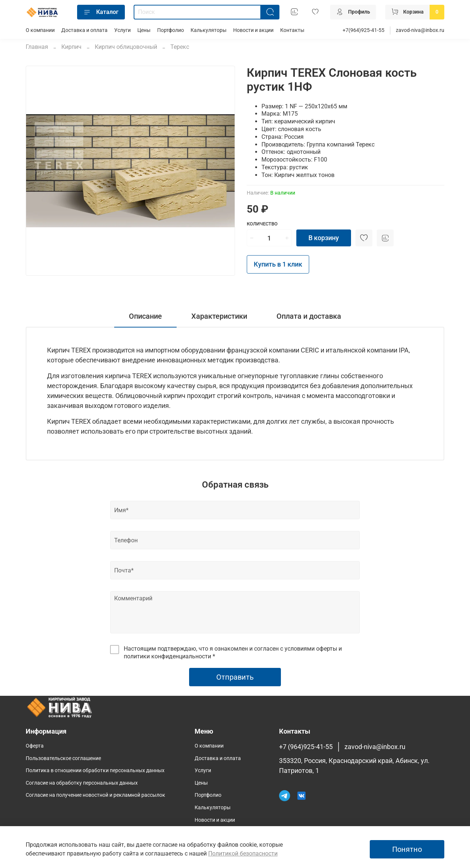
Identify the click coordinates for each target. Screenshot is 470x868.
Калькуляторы (209, 30)
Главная (37, 47)
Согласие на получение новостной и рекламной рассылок (95, 795)
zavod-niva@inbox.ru (420, 30)
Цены (144, 30)
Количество (262, 224)
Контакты (292, 30)
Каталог (101, 12)
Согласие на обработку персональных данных (82, 783)
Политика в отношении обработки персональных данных (95, 771)
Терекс (180, 47)
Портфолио (171, 30)
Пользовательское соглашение (63, 758)
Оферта (35, 746)
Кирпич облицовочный (126, 47)
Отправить (235, 677)
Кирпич (71, 47)
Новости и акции (253, 30)
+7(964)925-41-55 (364, 30)
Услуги (122, 30)
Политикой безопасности (243, 853)
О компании (40, 30)
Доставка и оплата (84, 30)
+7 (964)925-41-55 (306, 747)
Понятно (407, 849)
